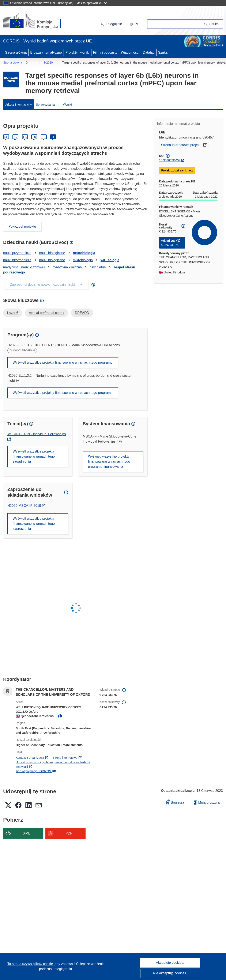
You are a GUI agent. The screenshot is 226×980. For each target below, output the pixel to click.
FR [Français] (34, 137)
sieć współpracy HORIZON (36, 771)
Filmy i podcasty (105, 52)
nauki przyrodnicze (17, 253)
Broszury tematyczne (46, 52)
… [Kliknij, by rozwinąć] (33, 62)
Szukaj (163, 52)
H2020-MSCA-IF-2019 (26, 506)
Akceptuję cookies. (170, 963)
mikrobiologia (83, 260)
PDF (69, 833)
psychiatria (98, 267)
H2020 (48, 63)
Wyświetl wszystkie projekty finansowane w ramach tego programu (63, 362)
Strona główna (16, 52)
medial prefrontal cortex (47, 313)
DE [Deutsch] (6, 137)
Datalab (149, 52)
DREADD (82, 313)
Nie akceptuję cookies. (170, 973)
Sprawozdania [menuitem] (45, 105)
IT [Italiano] (44, 137)
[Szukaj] (212, 24)
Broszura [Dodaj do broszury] (175, 802)
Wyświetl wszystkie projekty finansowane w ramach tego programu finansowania (109, 461)
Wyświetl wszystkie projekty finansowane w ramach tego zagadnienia (34, 456)
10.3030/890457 (170, 160)
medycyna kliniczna (67, 267)
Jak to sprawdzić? (92, 3)
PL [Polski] (53, 137)
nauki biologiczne (52, 253)
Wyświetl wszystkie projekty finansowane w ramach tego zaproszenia (34, 524)
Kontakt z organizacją (32, 758)
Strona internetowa (67, 758)
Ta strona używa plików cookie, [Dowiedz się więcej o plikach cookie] (31, 964)
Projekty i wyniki (78, 52)
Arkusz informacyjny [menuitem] (18, 105)
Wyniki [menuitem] (67, 105)
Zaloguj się (111, 24)
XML (27, 833)
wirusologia (110, 260)
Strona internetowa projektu (185, 144)
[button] (134, 24)
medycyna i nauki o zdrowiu (24, 267)
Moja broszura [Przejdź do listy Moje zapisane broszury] (207, 803)
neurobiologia (84, 253)
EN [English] (16, 137)
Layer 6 (13, 313)
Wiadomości (130, 52)
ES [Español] (25, 137)
